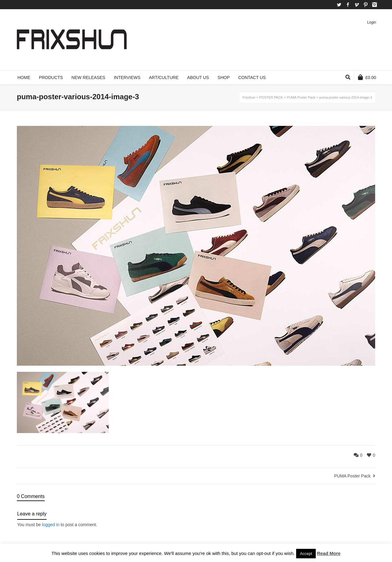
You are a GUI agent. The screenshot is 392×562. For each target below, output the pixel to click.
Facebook (348, 5)
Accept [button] (306, 554)
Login (372, 22)
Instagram (375, 5)
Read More (329, 553)
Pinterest (366, 5)
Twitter (339, 5)
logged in (51, 525)
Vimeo (357, 5)
